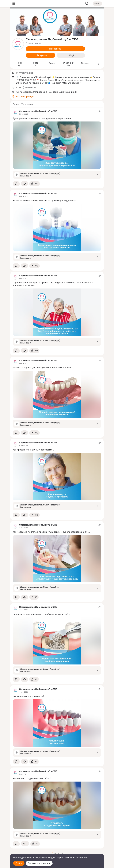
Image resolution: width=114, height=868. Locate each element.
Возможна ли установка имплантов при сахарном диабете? (44, 201)
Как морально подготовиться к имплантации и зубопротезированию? (50, 532)
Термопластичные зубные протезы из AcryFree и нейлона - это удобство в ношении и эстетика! (53, 284)
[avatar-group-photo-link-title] (18, 44)
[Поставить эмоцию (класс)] (35, 184)
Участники (69, 63)
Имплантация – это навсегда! (28, 696)
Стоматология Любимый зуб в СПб (38, 111)
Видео (52, 63)
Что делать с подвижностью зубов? (32, 778)
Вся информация (25, 97)
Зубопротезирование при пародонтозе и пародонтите (42, 118)
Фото (35, 63)
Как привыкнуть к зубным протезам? (32, 450)
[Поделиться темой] (24, 184)
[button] (16, 104)
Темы (19, 63)
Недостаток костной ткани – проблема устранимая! (40, 614)
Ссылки (85, 63)
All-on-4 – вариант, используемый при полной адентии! (42, 368)
